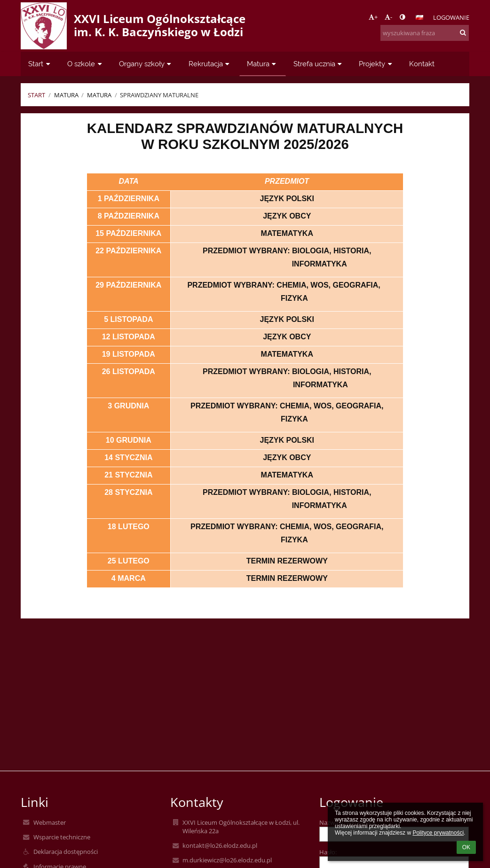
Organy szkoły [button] (146, 64)
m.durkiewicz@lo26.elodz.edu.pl (227, 860)
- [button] (388, 17)
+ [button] (373, 17)
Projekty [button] (376, 64)
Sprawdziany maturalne (159, 95)
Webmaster (50, 822)
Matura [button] (263, 64)
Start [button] (40, 64)
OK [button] (466, 847)
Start (36, 95)
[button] (419, 17)
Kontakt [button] (422, 64)
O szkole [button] (86, 64)
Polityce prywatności (438, 833)
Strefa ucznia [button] (319, 64)
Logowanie (451, 17)
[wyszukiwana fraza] (425, 33)
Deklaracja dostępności (66, 852)
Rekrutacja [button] (210, 64)
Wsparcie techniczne (62, 837)
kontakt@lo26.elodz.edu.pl (220, 845)
